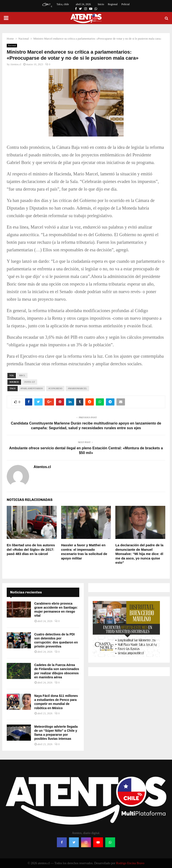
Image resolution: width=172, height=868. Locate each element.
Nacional (12, 45)
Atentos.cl (16, 64)
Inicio (101, 4)
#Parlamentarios (32, 388)
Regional (113, 4)
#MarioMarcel (77, 388)
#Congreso (55, 388)
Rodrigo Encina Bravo (130, 863)
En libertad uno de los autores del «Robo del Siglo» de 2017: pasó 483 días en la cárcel (31, 549)
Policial (126, 4)
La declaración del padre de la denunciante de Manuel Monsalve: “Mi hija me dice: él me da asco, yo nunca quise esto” (139, 554)
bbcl (22, 375)
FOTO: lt (30, 382)
